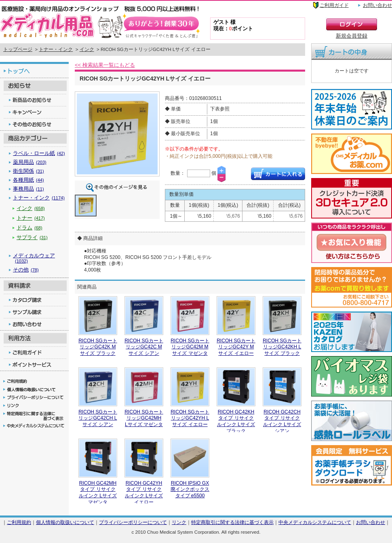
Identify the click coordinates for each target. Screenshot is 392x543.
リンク (179, 522)
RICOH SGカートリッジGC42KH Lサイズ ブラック (282, 347)
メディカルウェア (34, 258)
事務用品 (28, 189)
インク (87, 49)
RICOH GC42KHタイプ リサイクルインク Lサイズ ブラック (236, 421)
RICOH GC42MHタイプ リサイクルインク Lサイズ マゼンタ (98, 493)
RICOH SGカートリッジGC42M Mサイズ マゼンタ (190, 347)
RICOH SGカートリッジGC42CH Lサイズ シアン (98, 418)
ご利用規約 (19, 522)
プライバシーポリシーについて (133, 522)
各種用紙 (28, 180)
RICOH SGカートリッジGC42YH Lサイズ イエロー (190, 418)
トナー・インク (56, 49)
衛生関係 (28, 171)
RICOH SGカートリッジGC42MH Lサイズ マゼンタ (144, 418)
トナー (31, 218)
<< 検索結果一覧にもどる (105, 65)
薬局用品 (30, 162)
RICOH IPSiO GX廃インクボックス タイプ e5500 (190, 489)
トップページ (18, 49)
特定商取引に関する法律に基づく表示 (232, 522)
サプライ (32, 237)
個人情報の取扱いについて (65, 522)
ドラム (30, 228)
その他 (26, 270)
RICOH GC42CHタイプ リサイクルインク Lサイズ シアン (282, 421)
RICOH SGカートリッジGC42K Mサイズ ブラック (98, 347)
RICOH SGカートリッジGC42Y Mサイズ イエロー (236, 347)
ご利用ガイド (334, 5)
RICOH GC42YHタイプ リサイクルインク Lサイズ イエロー (144, 493)
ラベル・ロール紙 (39, 153)
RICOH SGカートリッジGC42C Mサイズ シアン (144, 347)
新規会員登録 (352, 36)
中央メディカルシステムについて (315, 522)
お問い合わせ (377, 5)
